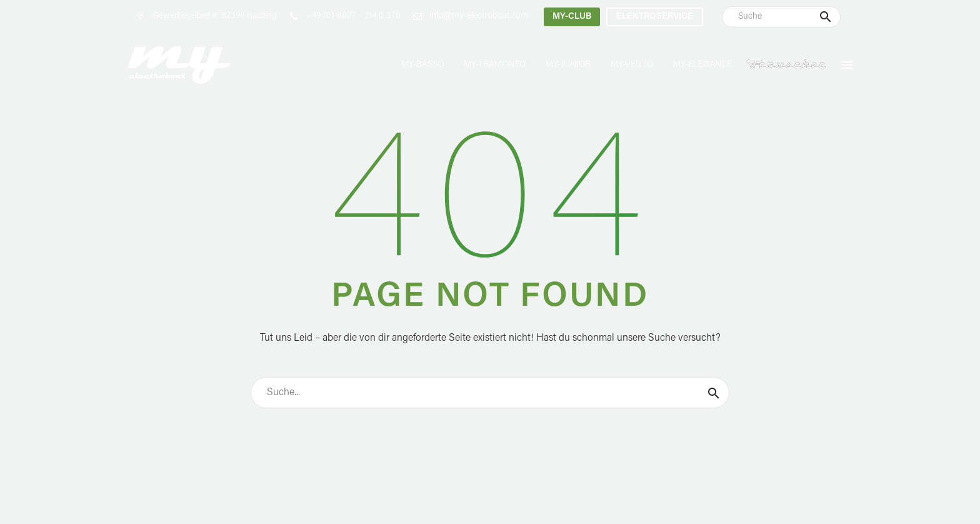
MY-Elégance (702, 65)
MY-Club (572, 17)
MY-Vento (632, 65)
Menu (847, 65)
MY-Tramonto (495, 65)
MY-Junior (568, 65)
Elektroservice (655, 17)
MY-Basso (422, 65)
